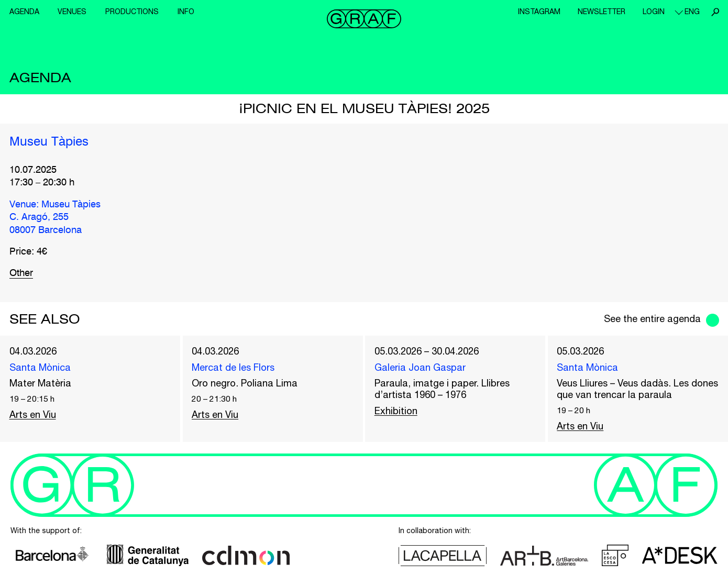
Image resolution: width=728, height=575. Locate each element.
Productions (132, 12)
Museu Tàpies (49, 142)
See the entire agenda (652, 319)
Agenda (24, 12)
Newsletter (602, 12)
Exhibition (396, 411)
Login (654, 12)
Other (21, 273)
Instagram (539, 12)
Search (715, 12)
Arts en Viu (33, 414)
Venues (72, 12)
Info (186, 12)
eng (692, 12)
